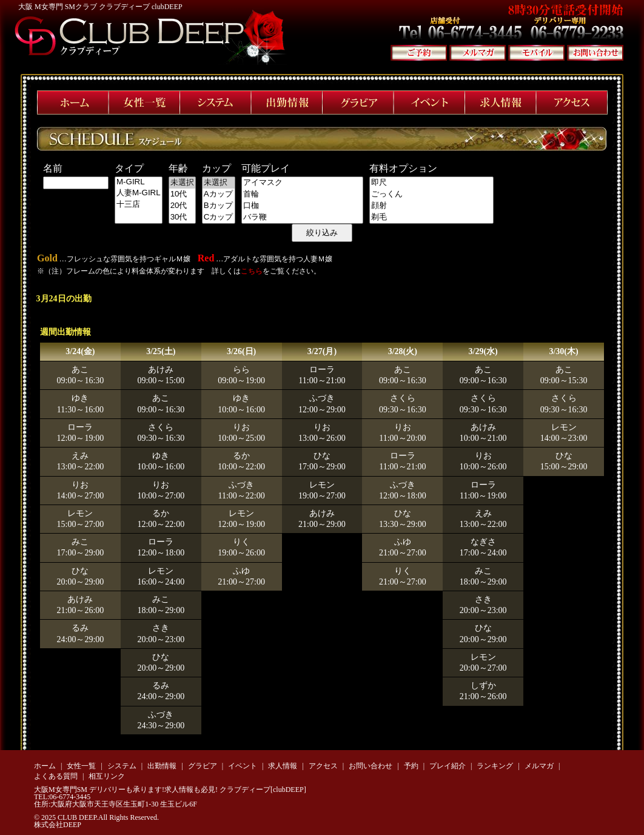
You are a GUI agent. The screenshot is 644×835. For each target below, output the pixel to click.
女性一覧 (81, 766)
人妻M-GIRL (139, 193)
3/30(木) (563, 351)
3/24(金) (80, 351)
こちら (252, 271)
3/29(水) (483, 351)
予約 (411, 766)
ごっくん (431, 194)
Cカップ (219, 217)
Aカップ (219, 194)
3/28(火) (403, 351)
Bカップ (219, 206)
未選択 (182, 183)
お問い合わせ (371, 766)
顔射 (431, 206)
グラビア (203, 766)
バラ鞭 (302, 217)
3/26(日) (241, 351)
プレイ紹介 (448, 766)
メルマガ (539, 766)
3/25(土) (161, 351)
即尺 (431, 183)
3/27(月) (322, 351)
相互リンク (107, 776)
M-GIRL (139, 182)
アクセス (323, 766)
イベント (243, 766)
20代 (182, 206)
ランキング (495, 766)
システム (122, 766)
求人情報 (283, 766)
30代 (182, 217)
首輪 (302, 194)
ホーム (45, 766)
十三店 (139, 205)
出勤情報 (162, 766)
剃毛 (431, 217)
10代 (182, 194)
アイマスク (302, 183)
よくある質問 (56, 776)
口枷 (302, 206)
